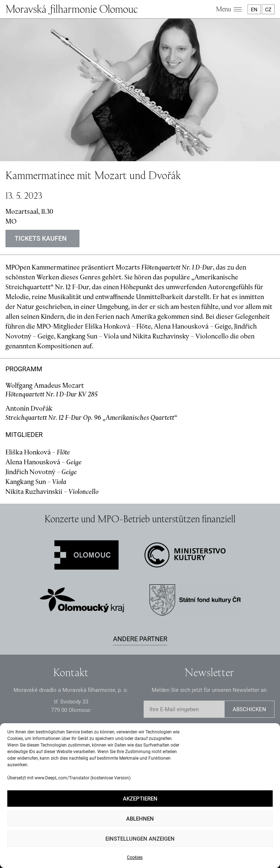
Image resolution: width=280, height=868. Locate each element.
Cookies (135, 857)
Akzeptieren (140, 799)
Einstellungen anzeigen (140, 839)
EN (254, 9)
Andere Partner (140, 639)
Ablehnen (140, 819)
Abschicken (249, 709)
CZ (268, 9)
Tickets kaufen (41, 238)
